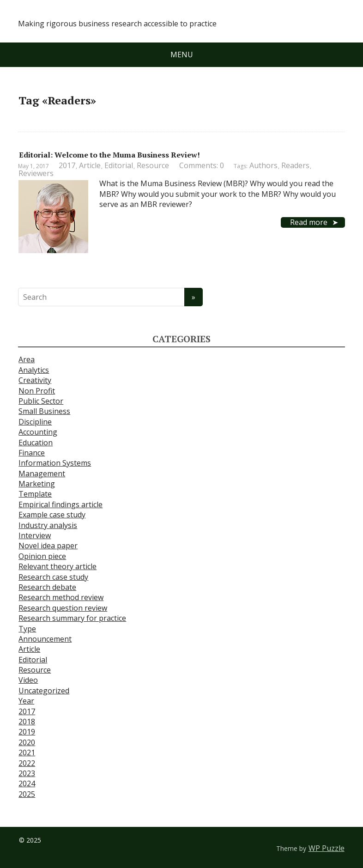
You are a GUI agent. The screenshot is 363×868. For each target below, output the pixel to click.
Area (27, 359)
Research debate (47, 587)
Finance (32, 453)
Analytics (34, 370)
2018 (27, 722)
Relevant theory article (57, 566)
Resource (153, 165)
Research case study (53, 577)
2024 (27, 783)
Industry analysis (48, 525)
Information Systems (55, 463)
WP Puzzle (327, 848)
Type (27, 629)
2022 (27, 763)
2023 (27, 773)
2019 (27, 732)
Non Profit (37, 391)
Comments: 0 (202, 165)
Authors (263, 165)
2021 (27, 753)
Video (28, 680)
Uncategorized (44, 691)
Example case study (52, 515)
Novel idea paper (48, 546)
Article (90, 165)
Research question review (63, 608)
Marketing (37, 484)
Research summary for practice (72, 618)
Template (35, 494)
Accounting (38, 432)
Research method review (61, 597)
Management (42, 473)
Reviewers (36, 173)
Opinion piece (42, 556)
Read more (309, 222)
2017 (67, 165)
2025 (27, 794)
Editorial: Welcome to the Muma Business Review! (109, 155)
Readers (295, 165)
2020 (27, 742)
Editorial (119, 165)
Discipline (35, 422)
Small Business (44, 411)
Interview (35, 535)
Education (36, 443)
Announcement (45, 639)
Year (26, 701)
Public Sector (41, 401)
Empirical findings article (60, 504)
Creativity (35, 380)
